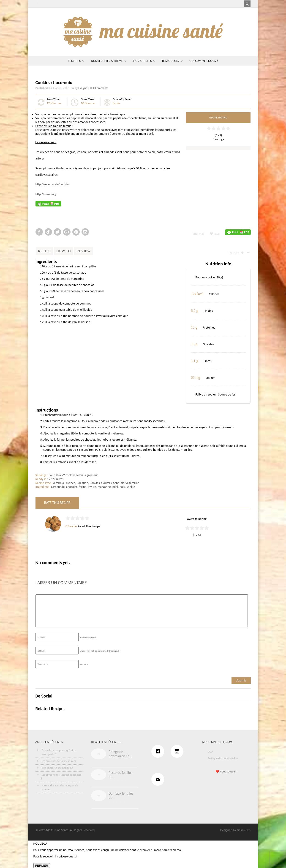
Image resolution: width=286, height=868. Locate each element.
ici (75, 856)
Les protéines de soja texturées (59, 761)
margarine (104, 487)
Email (199, 234)
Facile (116, 103)
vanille (131, 487)
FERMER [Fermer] (42, 866)
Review (84, 251)
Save (215, 234)
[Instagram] (178, 751)
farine (83, 487)
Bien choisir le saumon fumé (57, 768)
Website (84, 664)
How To (64, 251)
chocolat (72, 487)
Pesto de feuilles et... (120, 775)
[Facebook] (159, 751)
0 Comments (100, 88)
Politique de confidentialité (223, 758)
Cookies (95, 483)
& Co (248, 830)
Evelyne (83, 88)
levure (92, 487)
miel (115, 487)
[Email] (159, 779)
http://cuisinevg (46, 194)
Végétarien (132, 483)
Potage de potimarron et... (120, 754)
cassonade (58, 487)
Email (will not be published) (100, 651)
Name (88, 637)
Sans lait (118, 483)
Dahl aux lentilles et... (121, 796)
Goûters (106, 483)
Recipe (44, 251)
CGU (210, 752)
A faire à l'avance (64, 483)
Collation (82, 483)
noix (122, 487)
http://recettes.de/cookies (53, 184)
